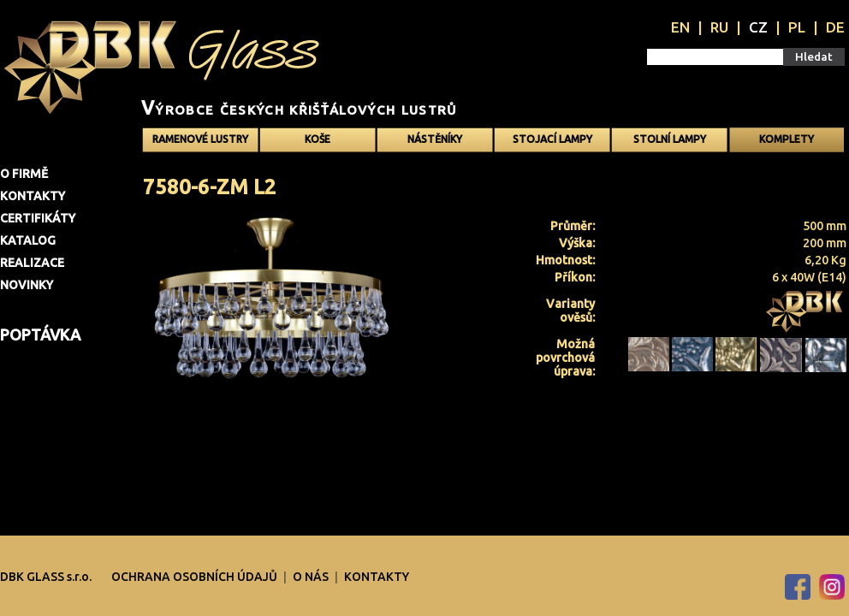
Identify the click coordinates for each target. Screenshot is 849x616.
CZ (758, 27)
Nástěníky (435, 139)
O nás (312, 577)
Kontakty (33, 196)
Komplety (787, 139)
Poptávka (40, 335)
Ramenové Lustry (200, 139)
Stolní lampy (670, 139)
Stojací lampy (552, 139)
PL (797, 27)
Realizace (32, 263)
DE (835, 27)
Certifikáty (38, 218)
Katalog (28, 240)
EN (680, 27)
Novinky (27, 285)
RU (719, 27)
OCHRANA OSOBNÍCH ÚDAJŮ (196, 577)
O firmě (24, 174)
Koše (318, 139)
